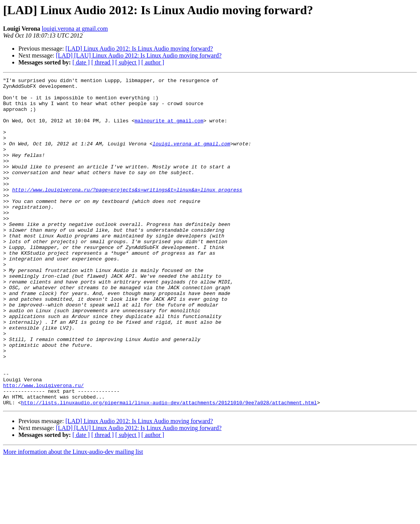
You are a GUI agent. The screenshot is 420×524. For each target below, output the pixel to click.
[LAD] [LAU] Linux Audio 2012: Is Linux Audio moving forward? (139, 55)
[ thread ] (103, 62)
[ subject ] (128, 62)
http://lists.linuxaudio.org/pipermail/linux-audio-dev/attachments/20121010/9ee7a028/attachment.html (169, 468)
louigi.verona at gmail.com (75, 29)
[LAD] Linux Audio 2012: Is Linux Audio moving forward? (139, 49)
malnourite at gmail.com (169, 130)
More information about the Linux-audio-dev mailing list (73, 517)
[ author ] (153, 62)
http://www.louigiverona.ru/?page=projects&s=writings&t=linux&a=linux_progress (127, 213)
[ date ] (81, 62)
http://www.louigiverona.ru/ (43, 447)
